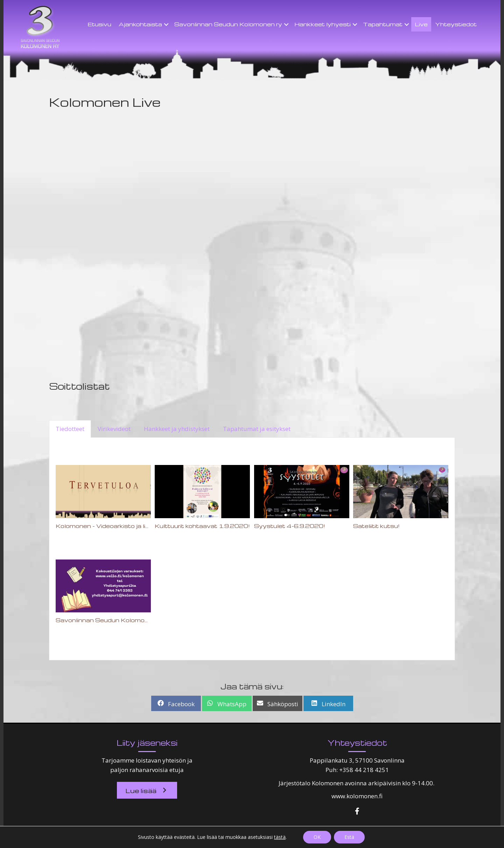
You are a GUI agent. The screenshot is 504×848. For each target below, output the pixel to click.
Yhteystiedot (456, 24)
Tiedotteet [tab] (70, 429)
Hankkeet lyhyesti (323, 24)
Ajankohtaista (140, 24)
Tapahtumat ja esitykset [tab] (257, 429)
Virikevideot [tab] (114, 429)
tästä (280, 837)
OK (317, 837)
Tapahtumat (383, 24)
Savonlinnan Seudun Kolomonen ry (228, 24)
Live (421, 24)
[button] (147, 790)
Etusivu (99, 24)
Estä (349, 837)
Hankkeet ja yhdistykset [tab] (177, 429)
